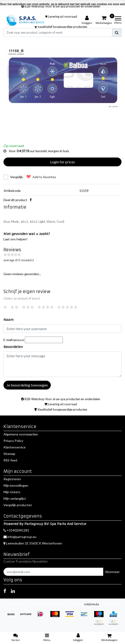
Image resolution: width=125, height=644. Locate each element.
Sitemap (9, 454)
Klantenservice (14, 447)
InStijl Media (92, 604)
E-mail (14, 340)
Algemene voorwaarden (21, 434)
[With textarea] (62, 364)
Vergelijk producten (18, 505)
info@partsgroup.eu (20, 537)
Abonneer (112, 572)
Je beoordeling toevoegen (27, 385)
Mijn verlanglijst (15, 498)
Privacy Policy (13, 441)
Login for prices (62, 162)
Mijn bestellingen (16, 485)
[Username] (62, 328)
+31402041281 (16, 530)
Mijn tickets (12, 492)
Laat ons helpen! (16, 239)
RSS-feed (10, 460)
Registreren (12, 479)
